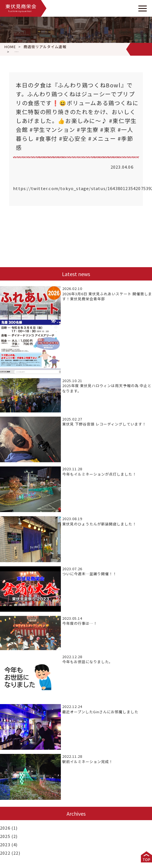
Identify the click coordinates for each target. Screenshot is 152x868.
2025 (5, 836)
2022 (5, 853)
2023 (5, 844)
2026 (5, 828)
